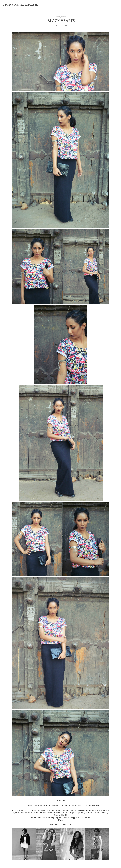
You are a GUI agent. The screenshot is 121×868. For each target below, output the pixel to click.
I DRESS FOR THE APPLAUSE (20, 5)
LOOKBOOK (61, 26)
